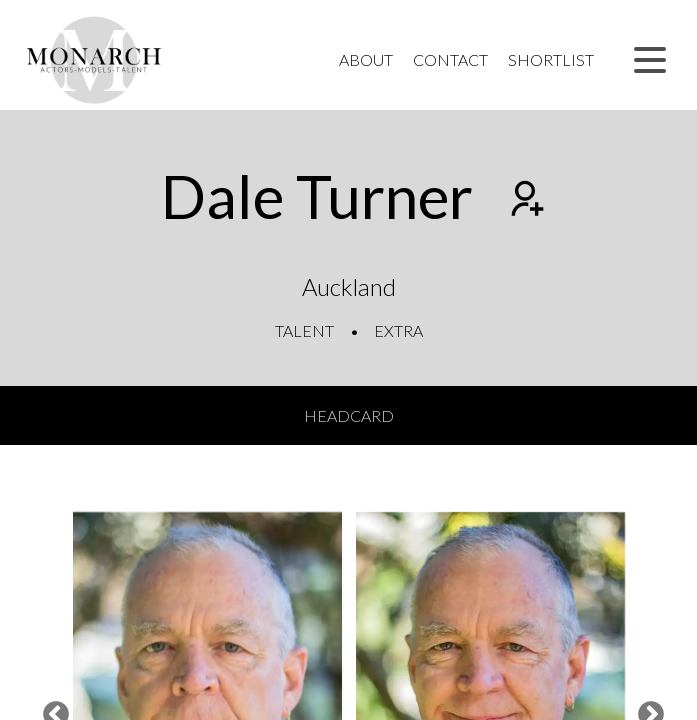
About (366, 59)
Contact (450, 59)
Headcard (349, 415)
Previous (51, 710)
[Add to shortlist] (525, 201)
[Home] (94, 60)
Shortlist (551, 59)
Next (646, 710)
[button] (650, 60)
